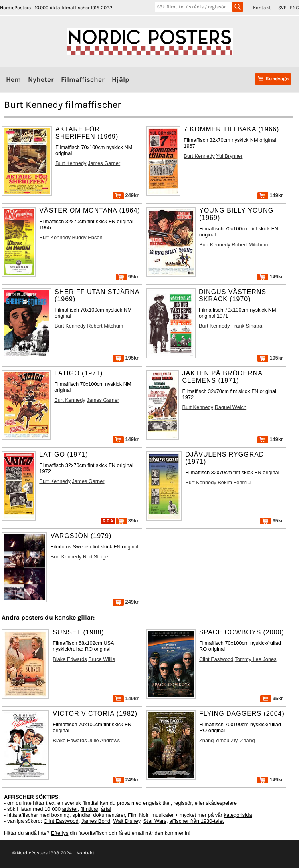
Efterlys (60, 833)
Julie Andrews (104, 740)
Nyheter (41, 79)
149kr (270, 195)
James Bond (96, 821)
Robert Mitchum (250, 245)
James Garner (104, 163)
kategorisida (238, 815)
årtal (106, 809)
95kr (127, 277)
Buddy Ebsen (87, 237)
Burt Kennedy (71, 163)
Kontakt (262, 8)
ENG (294, 8)
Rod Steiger (97, 557)
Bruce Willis (102, 659)
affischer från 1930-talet (196, 821)
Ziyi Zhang (243, 740)
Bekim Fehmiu (234, 482)
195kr (126, 358)
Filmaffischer (83, 79)
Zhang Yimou (214, 740)
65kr (272, 521)
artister (70, 809)
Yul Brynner (229, 156)
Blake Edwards (70, 659)
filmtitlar (89, 809)
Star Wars (155, 821)
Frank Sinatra (247, 326)
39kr (127, 521)
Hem (13, 79)
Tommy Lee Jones (256, 659)
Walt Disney (127, 821)
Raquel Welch (231, 407)
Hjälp (120, 79)
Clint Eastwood (216, 659)
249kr (126, 195)
